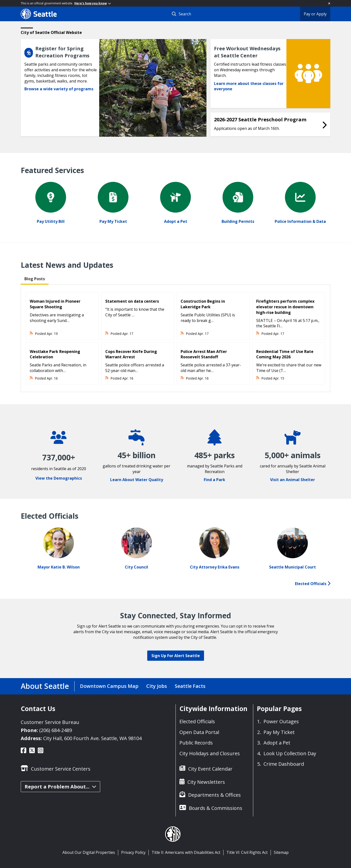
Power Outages (281, 721)
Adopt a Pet (176, 221)
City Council (136, 567)
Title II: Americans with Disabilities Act (186, 852)
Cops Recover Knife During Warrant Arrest (131, 354)
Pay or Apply (315, 14)
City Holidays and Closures (210, 753)
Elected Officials (313, 584)
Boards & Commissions (216, 808)
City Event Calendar (210, 769)
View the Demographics (59, 478)
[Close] (329, 3)
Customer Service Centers (61, 769)
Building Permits (238, 221)
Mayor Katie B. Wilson (59, 567)
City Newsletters (206, 782)
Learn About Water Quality (137, 480)
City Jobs (157, 686)
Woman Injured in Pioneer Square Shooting (55, 304)
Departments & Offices (214, 795)
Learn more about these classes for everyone (249, 86)
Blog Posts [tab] (35, 279)
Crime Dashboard (284, 764)
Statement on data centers (132, 301)
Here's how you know (93, 3)
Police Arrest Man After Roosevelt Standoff (204, 354)
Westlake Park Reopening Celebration (55, 354)
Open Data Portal (199, 732)
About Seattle (45, 686)
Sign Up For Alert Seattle (176, 656)
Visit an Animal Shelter (292, 480)
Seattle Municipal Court (292, 567)
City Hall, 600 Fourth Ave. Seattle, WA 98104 (92, 738)
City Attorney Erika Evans (215, 567)
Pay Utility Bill (51, 221)
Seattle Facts (190, 686)
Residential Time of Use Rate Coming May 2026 (285, 354)
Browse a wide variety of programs (59, 89)
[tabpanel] (175, 338)
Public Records (196, 743)
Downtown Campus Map (109, 686)
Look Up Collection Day (290, 753)
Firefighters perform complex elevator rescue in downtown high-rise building (285, 307)
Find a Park (214, 480)
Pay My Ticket (113, 221)
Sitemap (281, 852)
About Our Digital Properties (89, 852)
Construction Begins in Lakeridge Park (203, 304)
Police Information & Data (300, 221)
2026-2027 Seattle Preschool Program (260, 119)
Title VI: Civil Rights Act (247, 852)
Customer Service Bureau (50, 722)
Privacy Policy (133, 852)
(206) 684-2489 (56, 730)
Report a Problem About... (60, 787)
